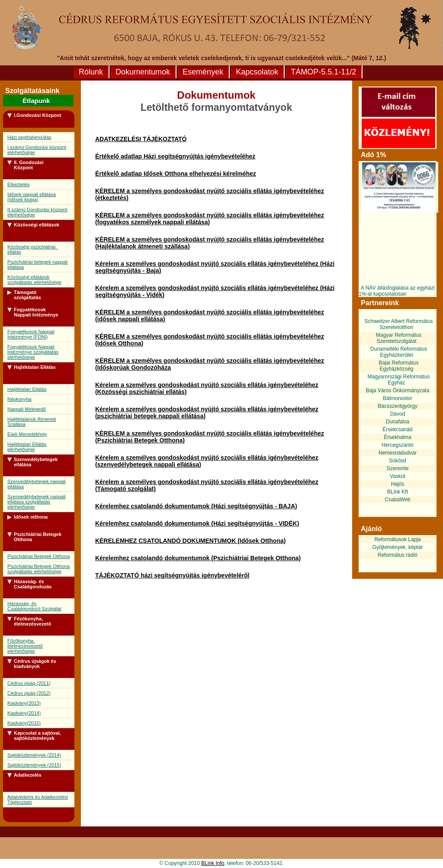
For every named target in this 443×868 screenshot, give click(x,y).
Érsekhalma (397, 437)
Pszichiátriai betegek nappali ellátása (37, 265)
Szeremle (398, 468)
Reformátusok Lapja (397, 539)
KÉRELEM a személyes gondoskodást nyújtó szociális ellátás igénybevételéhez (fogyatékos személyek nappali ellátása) (210, 219)
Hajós (398, 484)
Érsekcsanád (397, 429)
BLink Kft (398, 492)
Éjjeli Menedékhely (27, 434)
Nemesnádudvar (398, 453)
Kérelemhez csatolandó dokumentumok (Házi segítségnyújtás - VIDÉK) (197, 523)
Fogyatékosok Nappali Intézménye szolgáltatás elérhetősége (33, 352)
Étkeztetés (18, 184)
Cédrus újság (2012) (29, 693)
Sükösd (398, 461)
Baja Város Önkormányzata (398, 390)
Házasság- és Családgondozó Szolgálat (34, 606)
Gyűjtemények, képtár (398, 547)
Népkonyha (19, 399)
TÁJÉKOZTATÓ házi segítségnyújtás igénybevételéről (172, 575)
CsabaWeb (397, 500)
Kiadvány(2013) (24, 703)
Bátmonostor (398, 398)
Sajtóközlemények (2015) (34, 765)
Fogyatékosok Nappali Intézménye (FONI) (31, 334)
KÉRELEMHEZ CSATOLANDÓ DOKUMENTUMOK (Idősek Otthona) (190, 541)
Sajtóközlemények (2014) (34, 755)
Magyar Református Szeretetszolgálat (399, 338)
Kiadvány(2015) (24, 723)
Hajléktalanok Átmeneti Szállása (32, 422)
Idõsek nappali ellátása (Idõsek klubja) (32, 197)
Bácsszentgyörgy (397, 406)
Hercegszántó (398, 445)
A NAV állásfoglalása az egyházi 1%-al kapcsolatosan (397, 291)
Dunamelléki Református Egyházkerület (399, 352)
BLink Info (213, 863)
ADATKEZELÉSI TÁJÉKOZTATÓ (141, 139)
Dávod (398, 414)
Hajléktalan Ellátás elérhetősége (27, 447)
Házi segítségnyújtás (29, 137)
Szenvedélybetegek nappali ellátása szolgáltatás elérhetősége (37, 502)
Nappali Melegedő (27, 409)
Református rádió (398, 555)
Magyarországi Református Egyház (398, 380)
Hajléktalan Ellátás (27, 389)
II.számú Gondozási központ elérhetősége (37, 212)
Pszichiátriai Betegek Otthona (39, 556)
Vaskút (398, 476)
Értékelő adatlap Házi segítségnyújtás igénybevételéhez (175, 156)
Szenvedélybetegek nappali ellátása (37, 484)
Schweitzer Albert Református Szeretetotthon (398, 324)
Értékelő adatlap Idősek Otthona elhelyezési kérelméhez (176, 174)
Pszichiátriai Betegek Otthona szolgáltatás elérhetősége (39, 569)
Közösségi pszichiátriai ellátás (33, 249)
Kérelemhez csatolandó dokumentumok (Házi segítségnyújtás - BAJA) (196, 506)
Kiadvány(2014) (24, 713)
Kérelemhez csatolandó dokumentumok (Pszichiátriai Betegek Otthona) (198, 558)
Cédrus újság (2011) (29, 683)
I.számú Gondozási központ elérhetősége (37, 150)
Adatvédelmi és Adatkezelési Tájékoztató (38, 800)
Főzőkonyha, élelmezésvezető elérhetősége (25, 646)
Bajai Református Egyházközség (398, 366)
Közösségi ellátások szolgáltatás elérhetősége (34, 280)
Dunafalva (398, 422)
